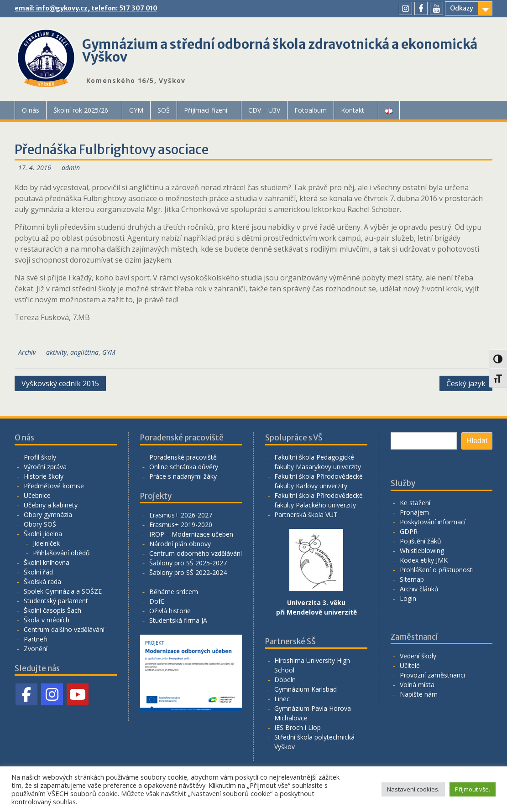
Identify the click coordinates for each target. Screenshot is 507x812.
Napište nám (419, 694)
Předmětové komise (54, 486)
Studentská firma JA (178, 620)
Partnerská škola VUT (306, 515)
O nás (31, 110)
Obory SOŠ (40, 524)
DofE (157, 601)
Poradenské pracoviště (183, 457)
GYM (136, 110)
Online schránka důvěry (184, 467)
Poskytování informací (433, 522)
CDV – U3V (264, 110)
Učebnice (37, 495)
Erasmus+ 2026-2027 (181, 515)
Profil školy (40, 457)
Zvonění (36, 649)
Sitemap (412, 579)
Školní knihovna (47, 562)
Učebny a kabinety (51, 505)
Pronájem (414, 512)
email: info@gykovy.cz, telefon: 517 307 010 (86, 8)
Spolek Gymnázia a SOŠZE (63, 591)
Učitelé (410, 665)
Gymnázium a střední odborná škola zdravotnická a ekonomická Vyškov (280, 51)
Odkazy (462, 8)
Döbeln (285, 680)
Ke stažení (415, 503)
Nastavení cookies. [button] (413, 789)
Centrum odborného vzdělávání (196, 553)
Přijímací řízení (206, 110)
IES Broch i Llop (298, 727)
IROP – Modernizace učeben (191, 534)
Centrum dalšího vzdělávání (64, 629)
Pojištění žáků (421, 541)
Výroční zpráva (45, 467)
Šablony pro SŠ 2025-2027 (188, 563)
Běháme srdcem (174, 592)
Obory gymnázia (48, 515)
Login (408, 598)
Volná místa (417, 685)
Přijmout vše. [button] (473, 789)
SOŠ (164, 110)
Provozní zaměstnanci (432, 675)
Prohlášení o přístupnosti (437, 570)
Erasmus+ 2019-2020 (181, 525)
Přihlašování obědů (61, 553)
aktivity (56, 352)
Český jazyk (466, 383)
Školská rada (42, 582)
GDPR (409, 531)
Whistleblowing (422, 551)
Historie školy (44, 476)
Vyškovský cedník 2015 (60, 383)
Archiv (27, 352)
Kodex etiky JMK (424, 560)
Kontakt (353, 110)
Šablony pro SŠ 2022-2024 (188, 572)
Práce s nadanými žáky (183, 476)
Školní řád (38, 572)
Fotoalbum (311, 110)
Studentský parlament (56, 601)
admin (71, 168)
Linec (282, 699)
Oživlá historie (170, 611)
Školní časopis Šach (52, 610)
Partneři (36, 639)
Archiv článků (419, 589)
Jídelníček (46, 543)
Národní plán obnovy (180, 544)
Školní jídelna (43, 534)
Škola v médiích (47, 620)
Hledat (477, 441)
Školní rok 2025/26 (81, 110)
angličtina (84, 352)
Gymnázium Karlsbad (306, 689)
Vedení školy (418, 656)
